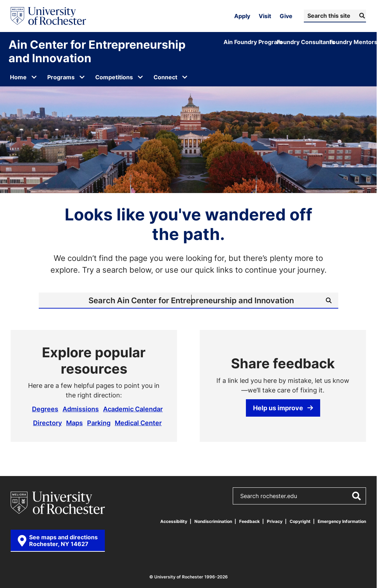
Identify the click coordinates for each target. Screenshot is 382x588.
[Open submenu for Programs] (82, 77)
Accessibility (174, 521)
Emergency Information (342, 521)
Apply (242, 16)
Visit (265, 16)
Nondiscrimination (213, 521)
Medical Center (138, 423)
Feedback (249, 521)
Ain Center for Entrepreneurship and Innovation (97, 51)
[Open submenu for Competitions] (140, 77)
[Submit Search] (361, 16)
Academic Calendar (133, 409)
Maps (74, 423)
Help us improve (283, 408)
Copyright (300, 521)
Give (286, 16)
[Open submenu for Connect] (185, 77)
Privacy (275, 521)
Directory (47, 423)
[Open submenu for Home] (34, 77)
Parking (99, 423)
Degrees (45, 409)
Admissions (81, 409)
